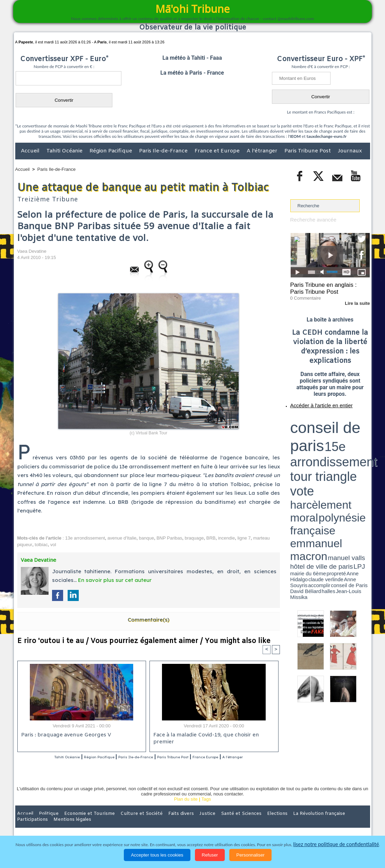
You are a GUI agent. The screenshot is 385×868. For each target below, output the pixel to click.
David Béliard (312, 441)
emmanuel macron (309, 434)
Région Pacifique (112, 151)
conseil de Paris (298, 441)
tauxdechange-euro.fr (327, 136)
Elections (238, 823)
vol (53, 545)
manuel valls (335, 435)
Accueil (31, 151)
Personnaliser (250, 855)
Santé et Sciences (208, 823)
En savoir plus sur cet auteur (115, 580)
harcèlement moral (309, 429)
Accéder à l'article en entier (313, 401)
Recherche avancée (310, 219)
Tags (206, 808)
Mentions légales (351, 823)
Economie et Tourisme (79, 823)
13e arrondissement (85, 538)
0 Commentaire (303, 295)
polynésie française (347, 429)
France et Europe (218, 151)
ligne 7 (244, 538)
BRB (211, 538)
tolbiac (41, 545)
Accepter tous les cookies (157, 855)
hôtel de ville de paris (356, 435)
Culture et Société (124, 823)
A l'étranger (263, 151)
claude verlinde (339, 439)
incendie (226, 538)
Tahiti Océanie (65, 151)
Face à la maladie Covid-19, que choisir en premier (213, 736)
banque (147, 538)
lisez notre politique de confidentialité (336, 845)
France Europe (242, 758)
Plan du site (186, 808)
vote (358, 424)
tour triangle (339, 424)
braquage (194, 538)
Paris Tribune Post (308, 151)
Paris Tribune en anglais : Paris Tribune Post (326, 287)
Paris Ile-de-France (164, 151)
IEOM (295, 136)
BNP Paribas (169, 538)
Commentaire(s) (148, 620)
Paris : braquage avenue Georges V (63, 736)
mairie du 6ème (302, 439)
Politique (44, 823)
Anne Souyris (352, 439)
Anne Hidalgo (325, 439)
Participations (316, 823)
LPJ (293, 438)
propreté (314, 439)
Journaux (350, 151)
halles (321, 441)
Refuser (210, 855)
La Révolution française (275, 823)
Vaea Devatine (32, 251)
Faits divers (157, 823)
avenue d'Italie (122, 538)
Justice (179, 823)
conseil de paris (312, 417)
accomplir (363, 439)
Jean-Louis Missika (333, 441)
